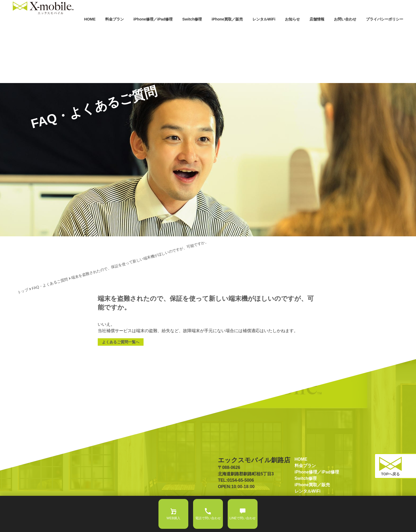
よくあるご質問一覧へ (121, 342)
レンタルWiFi (235, 29)
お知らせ (269, 29)
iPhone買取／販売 (191, 29)
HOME (26, 29)
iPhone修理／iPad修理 (102, 29)
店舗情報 (298, 29)
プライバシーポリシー (379, 29)
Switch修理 (149, 29)
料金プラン (55, 29)
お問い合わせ (331, 29)
